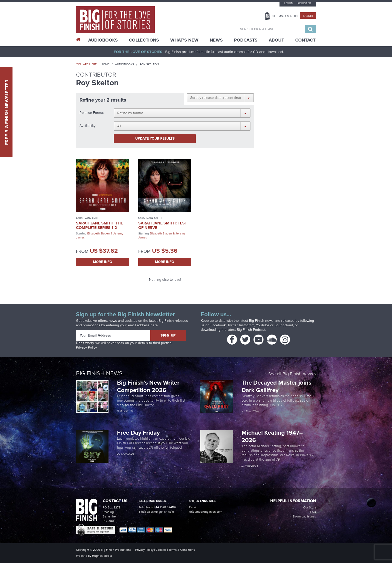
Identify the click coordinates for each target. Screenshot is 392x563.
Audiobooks (124, 64)
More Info (103, 262)
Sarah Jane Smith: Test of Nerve (163, 225)
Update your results (155, 138)
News (216, 40)
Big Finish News (99, 373)
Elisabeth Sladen (98, 233)
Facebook (218, 325)
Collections (144, 40)
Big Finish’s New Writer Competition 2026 (148, 386)
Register (304, 3)
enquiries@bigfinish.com (206, 512)
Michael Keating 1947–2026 (272, 436)
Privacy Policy (86, 347)
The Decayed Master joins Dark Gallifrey (276, 386)
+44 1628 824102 (165, 507)
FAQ (313, 512)
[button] (220, 98)
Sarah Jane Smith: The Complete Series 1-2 (99, 225)
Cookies (161, 550)
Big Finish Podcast (251, 330)
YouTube (263, 325)
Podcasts (246, 40)
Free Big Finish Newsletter (7, 112)
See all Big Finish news (291, 374)
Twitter (232, 325)
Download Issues (304, 516)
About (276, 40)
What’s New (184, 40)
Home (105, 64)
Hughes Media (102, 556)
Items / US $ (285, 16)
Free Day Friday (138, 433)
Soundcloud (284, 325)
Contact (305, 40)
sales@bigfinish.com (160, 512)
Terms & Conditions (182, 550)
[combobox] (271, 29)
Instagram (247, 325)
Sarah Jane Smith (88, 218)
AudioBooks (103, 40)
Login (289, 3)
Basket (308, 16)
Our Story (310, 507)
